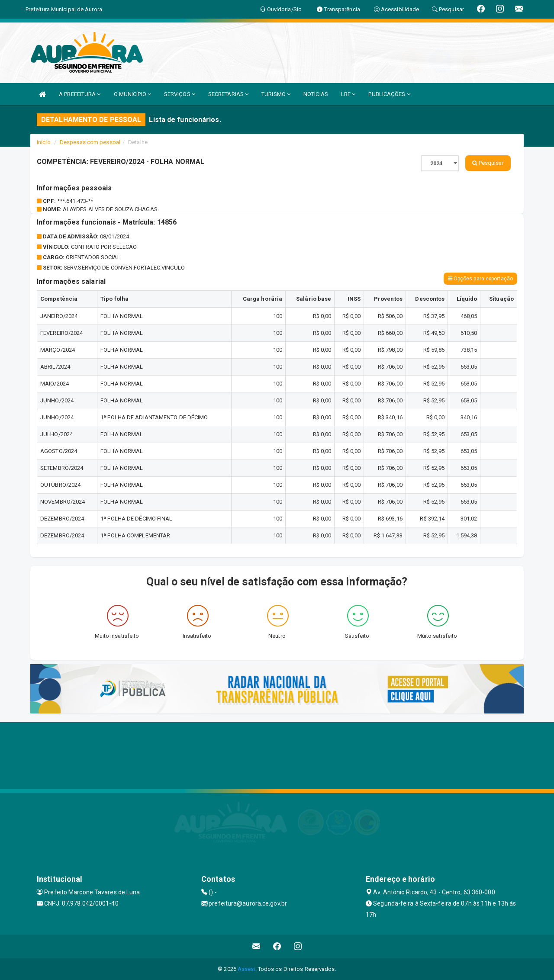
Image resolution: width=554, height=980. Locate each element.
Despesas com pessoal (90, 142)
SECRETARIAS (228, 94)
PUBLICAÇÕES (389, 94)
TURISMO (276, 94)
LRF (348, 94)
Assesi (246, 969)
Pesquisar (488, 163)
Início (44, 142)
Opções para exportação (480, 279)
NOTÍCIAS (316, 94)
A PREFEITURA (80, 94)
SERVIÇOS (180, 94)
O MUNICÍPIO (132, 94)
